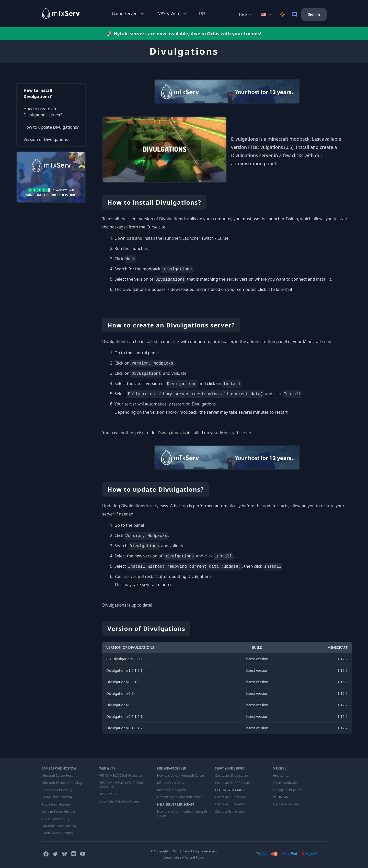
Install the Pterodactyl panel (119, 801)
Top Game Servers (286, 804)
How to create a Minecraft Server (181, 776)
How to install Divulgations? (38, 93)
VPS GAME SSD (110, 794)
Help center (281, 776)
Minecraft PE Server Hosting (61, 783)
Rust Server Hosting (56, 804)
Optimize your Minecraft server (180, 797)
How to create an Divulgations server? (43, 112)
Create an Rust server (230, 804)
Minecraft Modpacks (172, 790)
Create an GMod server (232, 776)
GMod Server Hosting (57, 790)
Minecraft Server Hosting (59, 776)
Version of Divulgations (46, 139)
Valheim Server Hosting (58, 811)
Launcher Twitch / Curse (205, 238)
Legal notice (172, 857)
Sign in (314, 14)
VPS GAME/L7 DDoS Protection (121, 776)
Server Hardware (285, 783)
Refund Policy (194, 857)
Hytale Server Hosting (57, 833)
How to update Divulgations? (51, 127)
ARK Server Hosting (55, 819)
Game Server (128, 14)
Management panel (287, 790)
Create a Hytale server (231, 811)
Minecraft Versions (171, 783)
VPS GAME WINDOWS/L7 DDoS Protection (121, 785)
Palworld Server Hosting (59, 826)
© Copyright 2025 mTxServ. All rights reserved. (184, 851)
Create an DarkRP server (232, 783)
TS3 (202, 14)
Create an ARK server (230, 797)
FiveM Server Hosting (57, 797)
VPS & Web (173, 14)
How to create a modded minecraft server (182, 814)
